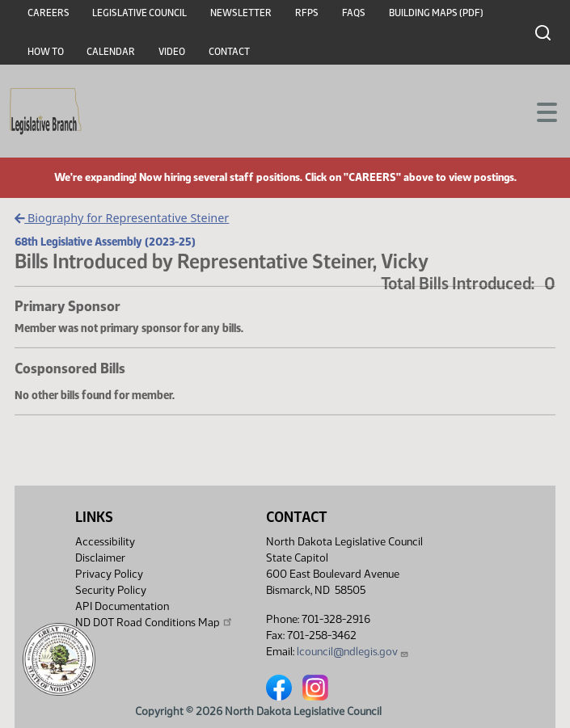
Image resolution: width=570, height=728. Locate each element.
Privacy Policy (109, 574)
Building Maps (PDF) (436, 13)
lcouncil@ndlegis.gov (353, 652)
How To (46, 52)
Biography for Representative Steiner (122, 218)
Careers (49, 13)
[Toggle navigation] (538, 111)
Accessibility (105, 542)
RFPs (307, 13)
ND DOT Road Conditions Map (154, 622)
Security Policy (111, 590)
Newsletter (241, 13)
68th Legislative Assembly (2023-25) (105, 242)
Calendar (111, 52)
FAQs (354, 13)
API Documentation (122, 606)
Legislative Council (139, 13)
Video (172, 52)
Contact (229, 52)
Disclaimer (100, 558)
